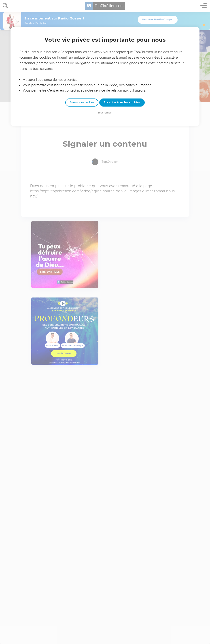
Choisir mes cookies (82, 102)
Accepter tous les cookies (122, 102)
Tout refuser (105, 113)
